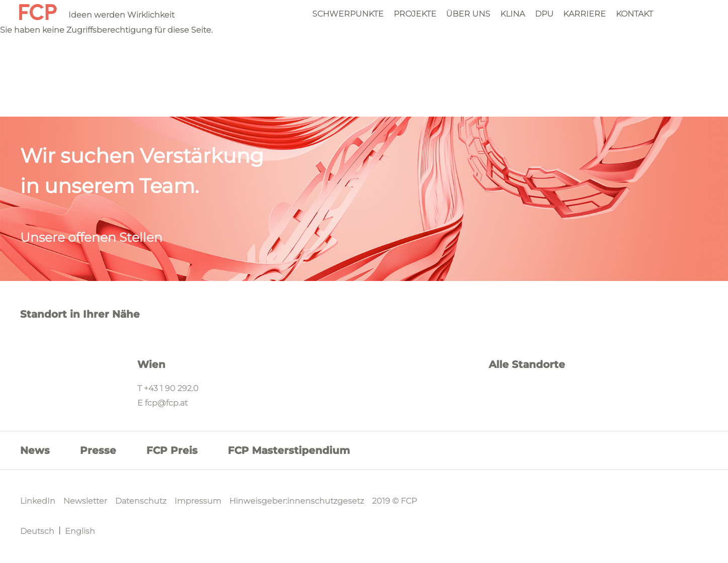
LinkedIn (38, 501)
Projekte (415, 14)
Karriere (584, 14)
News (35, 450)
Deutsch (37, 531)
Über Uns (468, 14)
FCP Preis (172, 450)
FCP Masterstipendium (289, 450)
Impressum (198, 501)
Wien (151, 364)
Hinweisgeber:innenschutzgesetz (297, 501)
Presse (98, 450)
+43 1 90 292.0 (171, 388)
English (80, 531)
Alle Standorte (527, 364)
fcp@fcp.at (166, 403)
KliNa (513, 14)
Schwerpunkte (348, 14)
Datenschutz (141, 501)
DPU (544, 14)
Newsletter (85, 501)
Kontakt (634, 14)
